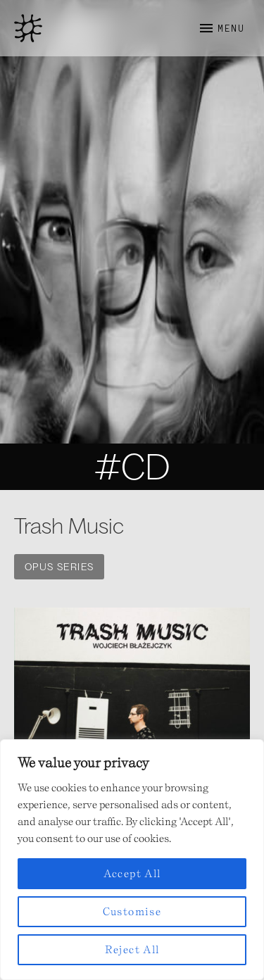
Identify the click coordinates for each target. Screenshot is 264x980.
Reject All (132, 949)
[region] (132, 860)
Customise (132, 911)
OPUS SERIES (59, 567)
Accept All (132, 873)
